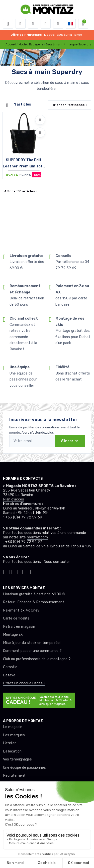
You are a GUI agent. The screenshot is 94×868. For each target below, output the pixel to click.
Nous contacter (57, 562)
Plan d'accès (14, 499)
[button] (21, 24)
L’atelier (9, 743)
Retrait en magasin (19, 627)
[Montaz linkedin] (30, 572)
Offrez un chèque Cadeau (24, 683)
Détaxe (9, 675)
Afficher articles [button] (20, 191)
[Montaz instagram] (11, 572)
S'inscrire (70, 441)
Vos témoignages (17, 759)
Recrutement (14, 776)
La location (12, 751)
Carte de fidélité (16, 618)
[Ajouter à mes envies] (40, 120)
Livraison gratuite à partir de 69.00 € (34, 594)
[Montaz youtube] (24, 572)
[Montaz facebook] (17, 572)
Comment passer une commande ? (32, 651)
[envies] (46, 24)
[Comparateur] (58, 24)
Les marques (14, 735)
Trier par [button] (68, 105)
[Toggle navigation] (8, 24)
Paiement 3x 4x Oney (21, 610)
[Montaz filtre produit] (7, 105)
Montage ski (13, 635)
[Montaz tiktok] (4, 572)
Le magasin (13, 727)
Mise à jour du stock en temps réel (32, 643)
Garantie (10, 667)
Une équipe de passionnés (24, 768)
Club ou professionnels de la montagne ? (37, 659)
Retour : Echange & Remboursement (34, 602)
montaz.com (37, 537)
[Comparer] (40, 132)
